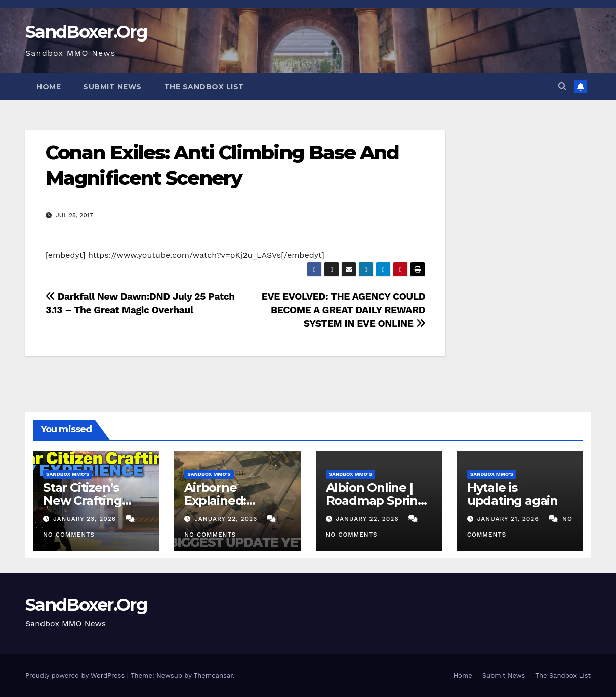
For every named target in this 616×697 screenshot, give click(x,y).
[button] (562, 86)
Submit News (112, 87)
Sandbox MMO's (68, 474)
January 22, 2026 (227, 519)
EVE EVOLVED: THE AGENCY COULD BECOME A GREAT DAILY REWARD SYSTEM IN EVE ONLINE (343, 310)
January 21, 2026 (509, 519)
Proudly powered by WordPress (76, 675)
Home (49, 87)
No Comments (69, 535)
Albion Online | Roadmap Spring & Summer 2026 (376, 500)
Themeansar (213, 675)
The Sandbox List (204, 87)
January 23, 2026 (86, 519)
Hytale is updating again (512, 494)
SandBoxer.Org (86, 32)
